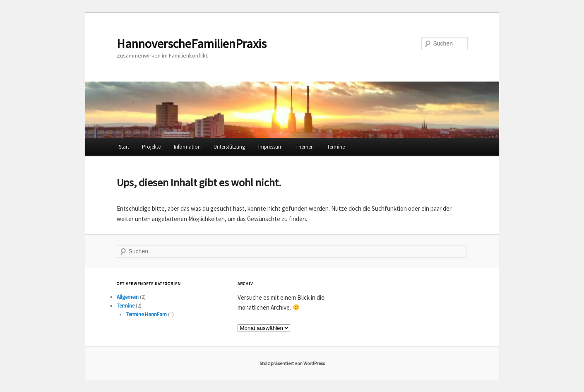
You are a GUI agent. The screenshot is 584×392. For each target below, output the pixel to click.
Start (124, 147)
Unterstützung (229, 147)
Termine (336, 147)
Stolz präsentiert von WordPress (292, 363)
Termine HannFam (146, 314)
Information (187, 147)
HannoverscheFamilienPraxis (192, 43)
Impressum (270, 147)
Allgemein (128, 297)
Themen (305, 147)
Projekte (151, 147)
